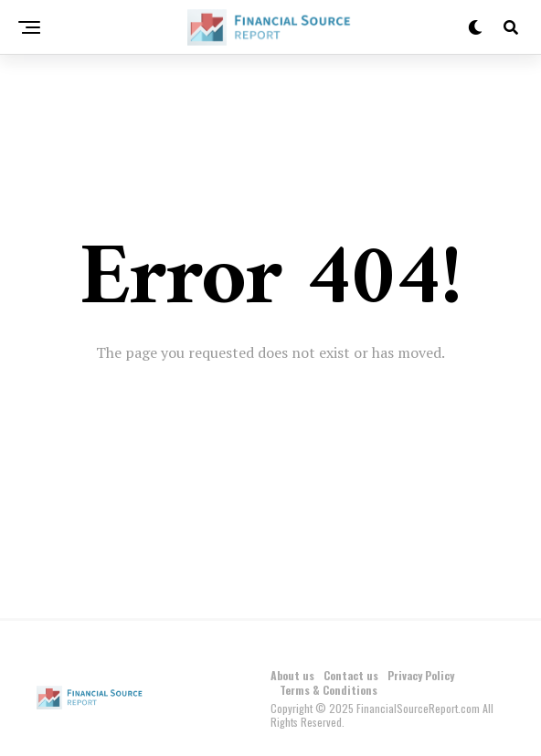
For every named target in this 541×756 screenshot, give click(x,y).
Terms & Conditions (329, 690)
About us (292, 675)
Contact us (351, 675)
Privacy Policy (421, 675)
